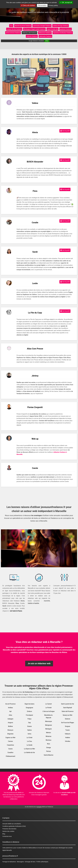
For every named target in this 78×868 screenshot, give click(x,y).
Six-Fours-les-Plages (68, 723)
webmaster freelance (45, 36)
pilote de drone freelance (13, 33)
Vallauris (68, 734)
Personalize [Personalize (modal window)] (42, 5)
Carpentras (10, 745)
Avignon (10, 723)
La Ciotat (29, 738)
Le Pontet (48, 708)
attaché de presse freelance (23, 26)
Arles (10, 715)
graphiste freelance (66, 29)
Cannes (10, 741)
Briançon (10, 730)
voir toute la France (16, 611)
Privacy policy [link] (53, 5)
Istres (30, 734)
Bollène (10, 726)
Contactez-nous (7, 836)
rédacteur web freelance (29, 33)
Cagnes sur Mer (10, 738)
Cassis (10, 749)
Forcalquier (29, 715)
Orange (48, 748)
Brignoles (10, 734)
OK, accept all (66, 2)
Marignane (49, 725)
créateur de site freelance (14, 29)
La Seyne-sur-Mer (29, 749)
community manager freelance (42, 26)
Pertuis (49, 751)
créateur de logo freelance (61, 26)
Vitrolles (68, 741)
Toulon (68, 730)
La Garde (29, 745)
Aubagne (10, 719)
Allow (47, 41)
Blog (4, 834)
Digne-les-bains (30, 704)
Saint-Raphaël (68, 708)
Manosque (49, 721)
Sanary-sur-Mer (68, 715)
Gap (30, 723)
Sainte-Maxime (48, 755)
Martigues (48, 729)
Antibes (10, 708)
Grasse (30, 726)
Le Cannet (48, 704)
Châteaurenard (10, 756)
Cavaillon (10, 752)
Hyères (30, 730)
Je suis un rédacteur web (39, 663)
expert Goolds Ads (53, 29)
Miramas (48, 736)
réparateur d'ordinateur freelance (63, 33)
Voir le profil (65, 131)
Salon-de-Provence (68, 711)
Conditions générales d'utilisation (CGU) (14, 826)
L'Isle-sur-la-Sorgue (49, 711)
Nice (49, 744)
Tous (11, 26)
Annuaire (5, 824)
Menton (49, 733)
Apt (10, 711)
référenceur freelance (45, 33)
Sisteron (68, 719)
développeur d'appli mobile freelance (34, 29)
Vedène (68, 738)
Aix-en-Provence (10, 704)
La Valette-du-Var (30, 752)
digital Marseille (7, 850)
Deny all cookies (28, 5)
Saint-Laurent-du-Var (68, 704)
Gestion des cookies (8, 831)
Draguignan (30, 708)
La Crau (29, 741)
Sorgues (68, 726)
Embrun (29, 711)
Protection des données (9, 829)
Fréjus (29, 719)
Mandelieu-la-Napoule (49, 716)
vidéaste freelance (32, 36)
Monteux (48, 740)
